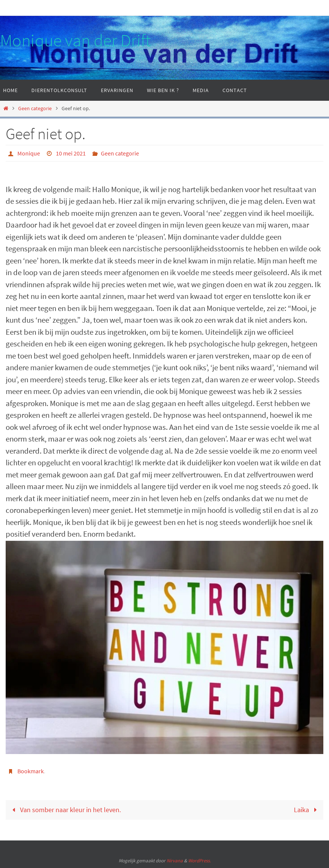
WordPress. (199, 861)
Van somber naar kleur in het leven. (65, 810)
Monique (29, 153)
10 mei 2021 (71, 153)
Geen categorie (35, 108)
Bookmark (31, 771)
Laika (307, 810)
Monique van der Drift (75, 40)
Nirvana (175, 861)
